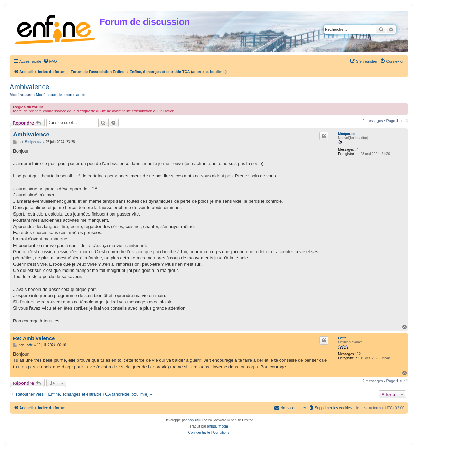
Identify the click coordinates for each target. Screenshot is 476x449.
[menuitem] (50, 61)
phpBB (193, 420)
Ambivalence (30, 87)
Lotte (342, 338)
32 (359, 354)
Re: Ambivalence (34, 338)
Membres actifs (72, 95)
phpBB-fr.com (218, 426)
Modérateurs (47, 95)
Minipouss (347, 134)
